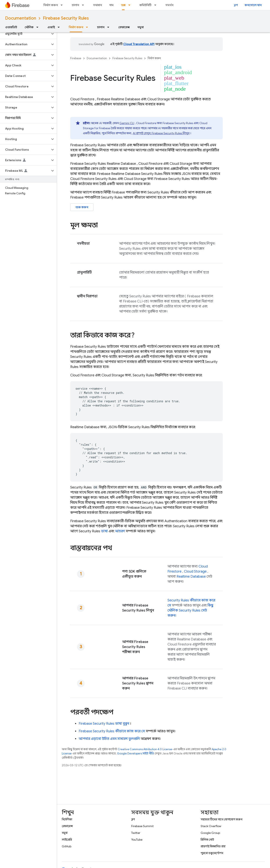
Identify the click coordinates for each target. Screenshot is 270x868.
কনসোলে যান (253, 5)
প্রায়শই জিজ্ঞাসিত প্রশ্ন (213, 846)
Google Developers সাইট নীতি (136, 753)
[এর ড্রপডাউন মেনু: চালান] (84, 5)
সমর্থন (169, 5)
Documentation (21, 18)
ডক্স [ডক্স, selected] (123, 5)
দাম (111, 5)
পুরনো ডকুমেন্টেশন (212, 853)
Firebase (76, 58)
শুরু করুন (82, 207)
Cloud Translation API (139, 44)
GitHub (67, 846)
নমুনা (140, 27)
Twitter (136, 833)
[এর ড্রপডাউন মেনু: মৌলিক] (39, 27)
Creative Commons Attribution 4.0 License (145, 749)
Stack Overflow (211, 826)
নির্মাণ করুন (51, 5)
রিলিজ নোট (207, 840)
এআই (51, 27)
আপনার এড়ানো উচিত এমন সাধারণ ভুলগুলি (109, 739)
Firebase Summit (142, 826)
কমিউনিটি (145, 5)
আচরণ (120, 531)
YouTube (137, 840)
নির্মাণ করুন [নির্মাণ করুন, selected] (76, 27)
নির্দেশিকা (67, 819)
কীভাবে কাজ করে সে (112, 731)
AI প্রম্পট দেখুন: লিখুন (161, 133)
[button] (25, 34)
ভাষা (104, 531)
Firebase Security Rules (66, 18)
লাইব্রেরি (67, 840)
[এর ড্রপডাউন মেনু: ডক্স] (131, 5)
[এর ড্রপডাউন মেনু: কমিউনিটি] (157, 5)
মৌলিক (29, 27)
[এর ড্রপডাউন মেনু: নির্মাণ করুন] (63, 5)
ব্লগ (236, 5)
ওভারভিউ (11, 27)
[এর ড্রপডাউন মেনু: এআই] (60, 27)
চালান (75, 5)
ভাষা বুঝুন (104, 724)
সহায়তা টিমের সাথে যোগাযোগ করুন (221, 819)
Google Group (210, 833)
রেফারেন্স (124, 27)
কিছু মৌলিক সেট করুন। (190, 610)
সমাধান (97, 5)
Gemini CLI (127, 123)
